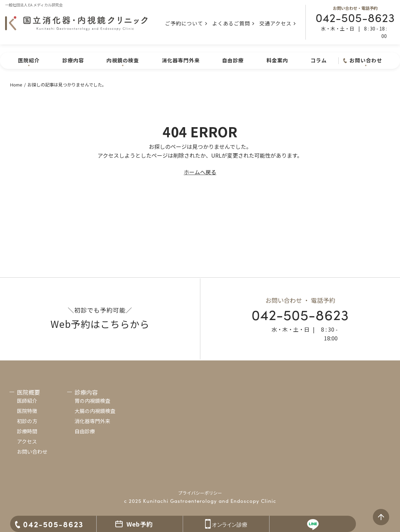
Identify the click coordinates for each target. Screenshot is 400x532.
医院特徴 (27, 411)
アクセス (27, 441)
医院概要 (28, 392)
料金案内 (277, 60)
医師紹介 (27, 401)
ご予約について (184, 23)
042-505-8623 (355, 17)
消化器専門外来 (181, 60)
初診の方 (27, 421)
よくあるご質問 (231, 23)
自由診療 (233, 60)
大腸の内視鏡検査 (95, 411)
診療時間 (27, 431)
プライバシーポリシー (200, 493)
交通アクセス (275, 23)
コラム (319, 60)
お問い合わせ (32, 451)
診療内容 (73, 60)
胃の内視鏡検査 (92, 401)
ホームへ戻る (200, 172)
